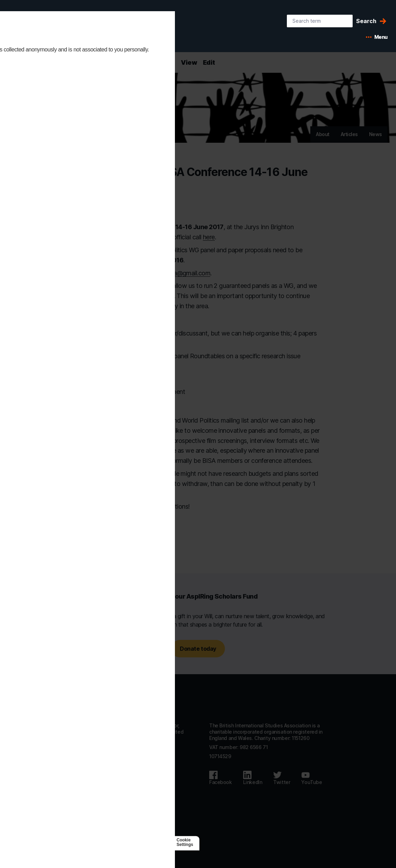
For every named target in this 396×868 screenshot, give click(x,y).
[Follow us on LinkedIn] (253, 778)
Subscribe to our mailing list (104, 810)
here (209, 237)
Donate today (198, 649)
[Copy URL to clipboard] (149, 538)
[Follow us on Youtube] (312, 778)
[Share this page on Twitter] (124, 538)
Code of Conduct (92, 801)
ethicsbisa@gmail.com (180, 273)
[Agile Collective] (114, 842)
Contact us (85, 774)
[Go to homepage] (97, 703)
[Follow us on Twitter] (282, 778)
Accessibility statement (99, 783)
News (376, 134)
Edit (209, 62)
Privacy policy (88, 792)
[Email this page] (137, 538)
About (323, 134)
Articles (349, 134)
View (189, 62)
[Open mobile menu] (377, 37)
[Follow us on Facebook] (221, 778)
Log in (79, 820)
